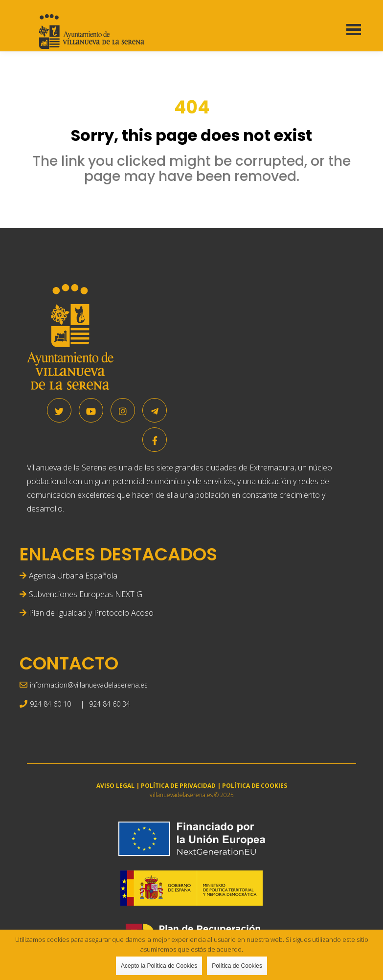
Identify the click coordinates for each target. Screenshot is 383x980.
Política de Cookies (237, 966)
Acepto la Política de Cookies (159, 966)
